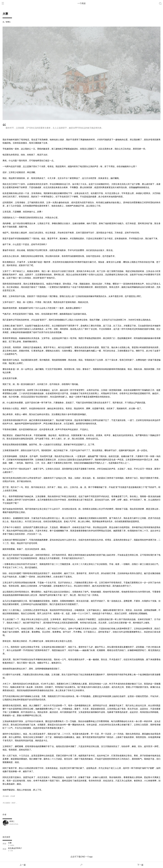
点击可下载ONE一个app (81, 857)
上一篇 (23, 865)
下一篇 (140, 865)
